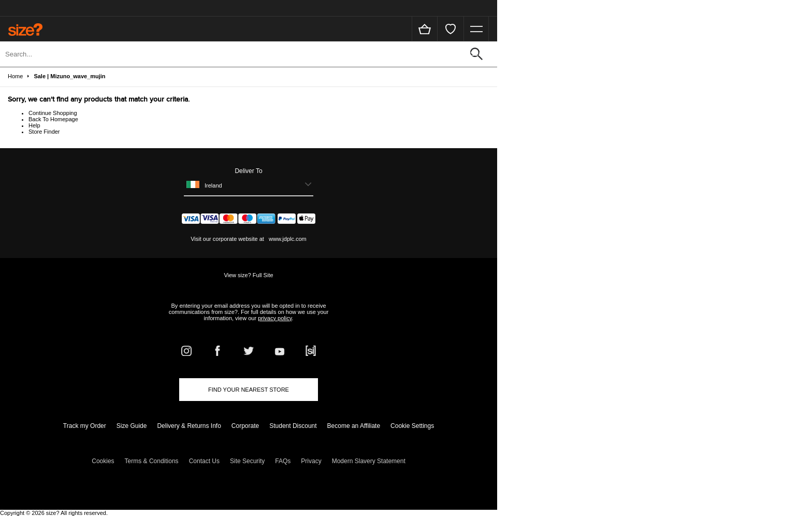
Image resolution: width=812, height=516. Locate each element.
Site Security (247, 461)
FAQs (283, 461)
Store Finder (44, 132)
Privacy (311, 461)
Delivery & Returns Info (189, 426)
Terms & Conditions (152, 461)
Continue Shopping (53, 113)
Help (34, 125)
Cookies (103, 461)
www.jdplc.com (287, 239)
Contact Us (204, 461)
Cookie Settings (412, 426)
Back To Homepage (53, 119)
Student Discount (293, 426)
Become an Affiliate (354, 426)
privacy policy (275, 318)
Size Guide (132, 426)
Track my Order (85, 426)
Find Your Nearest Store (249, 390)
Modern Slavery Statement (369, 461)
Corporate (245, 426)
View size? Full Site (248, 275)
